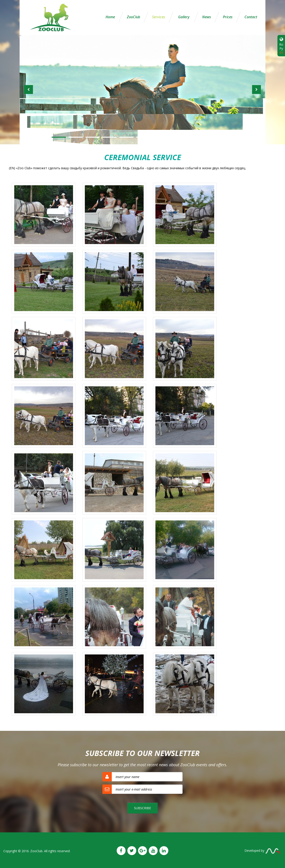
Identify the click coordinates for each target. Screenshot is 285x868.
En (281, 52)
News (207, 17)
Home (110, 17)
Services (159, 17)
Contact (251, 17)
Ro (281, 44)
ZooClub (133, 17)
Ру (281, 48)
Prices (228, 17)
